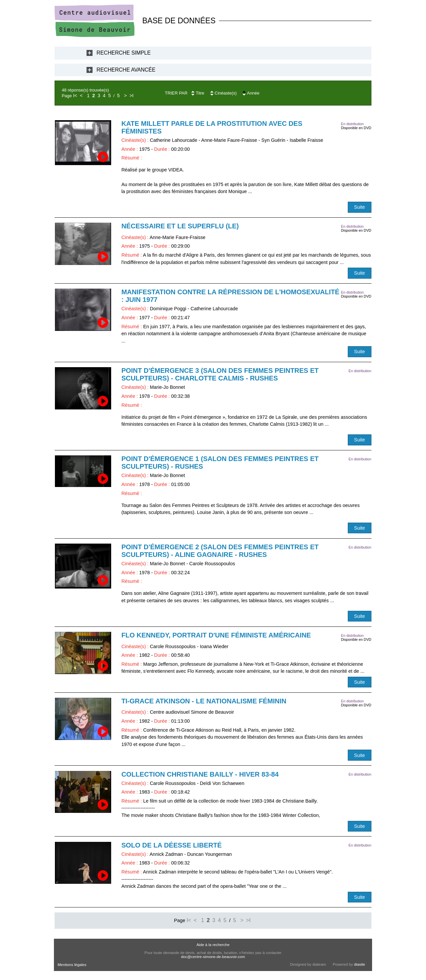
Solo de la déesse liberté (172, 845)
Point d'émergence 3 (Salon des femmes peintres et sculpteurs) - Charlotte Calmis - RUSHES (220, 374)
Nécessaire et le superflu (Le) (180, 226)
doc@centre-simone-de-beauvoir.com (213, 957)
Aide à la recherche (213, 945)
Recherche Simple (124, 53)
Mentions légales (72, 965)
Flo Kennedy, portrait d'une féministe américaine (216, 635)
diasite (360, 964)
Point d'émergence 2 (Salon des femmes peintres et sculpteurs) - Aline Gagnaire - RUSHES (220, 551)
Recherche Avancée (126, 70)
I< (75, 96)
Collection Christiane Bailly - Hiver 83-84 (200, 774)
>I (131, 96)
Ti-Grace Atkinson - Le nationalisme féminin (204, 701)
